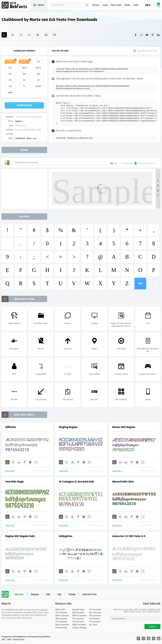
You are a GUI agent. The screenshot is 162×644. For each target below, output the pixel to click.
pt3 (10, 80)
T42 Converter (78, 622)
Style (48, 595)
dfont (38, 86)
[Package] (38, 35)
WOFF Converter (62, 616)
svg (38, 62)
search (87, 5)
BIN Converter (61, 619)
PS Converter (95, 619)
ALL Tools (93, 625)
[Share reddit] (141, 35)
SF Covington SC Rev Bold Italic (77, 482)
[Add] (4, 35)
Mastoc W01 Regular (124, 427)
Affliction (11, 427)
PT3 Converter (78, 619)
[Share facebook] (136, 35)
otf (10, 74)
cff (38, 80)
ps (24, 80)
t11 (24, 86)
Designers (35, 595)
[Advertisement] (25, 189)
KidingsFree (66, 536)
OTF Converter (61, 613)
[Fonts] (55, 35)
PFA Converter (95, 616)
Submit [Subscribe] (152, 627)
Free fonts (16, 5)
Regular (18, 121)
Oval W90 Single (15, 482)
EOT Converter (95, 613)
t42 (10, 86)
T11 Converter (95, 622)
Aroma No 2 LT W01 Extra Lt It (129, 536)
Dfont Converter (62, 625)
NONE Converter (79, 625)
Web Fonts (19, 595)
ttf (10, 62)
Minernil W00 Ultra (123, 482)
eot (10, 68)
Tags (59, 595)
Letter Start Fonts (90, 595)
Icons (105, 5)
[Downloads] (19, 462)
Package (72, 595)
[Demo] (21, 35)
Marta (29, 138)
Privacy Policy (61, 628)
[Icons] (46, 35)
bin (38, 74)
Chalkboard (20, 138)
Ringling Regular (68, 427)
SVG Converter (78, 613)
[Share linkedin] (158, 35)
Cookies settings (79, 628)
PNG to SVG (60, 610)
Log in (148, 5)
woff (24, 68)
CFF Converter (61, 622)
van (35, 138)
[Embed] (30, 462)
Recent (96, 5)
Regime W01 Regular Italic (20, 536)
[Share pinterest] (153, 35)
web (24, 62)
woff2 (38, 68)
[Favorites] (13, 35)
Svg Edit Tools (78, 610)
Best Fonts (116, 5)
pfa (24, 74)
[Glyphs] (29, 35)
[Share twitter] (147, 35)
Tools (136, 5)
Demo (127, 5)
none (10, 93)
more (140, 283)
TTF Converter (95, 610)
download (24, 105)
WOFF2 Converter (80, 616)
